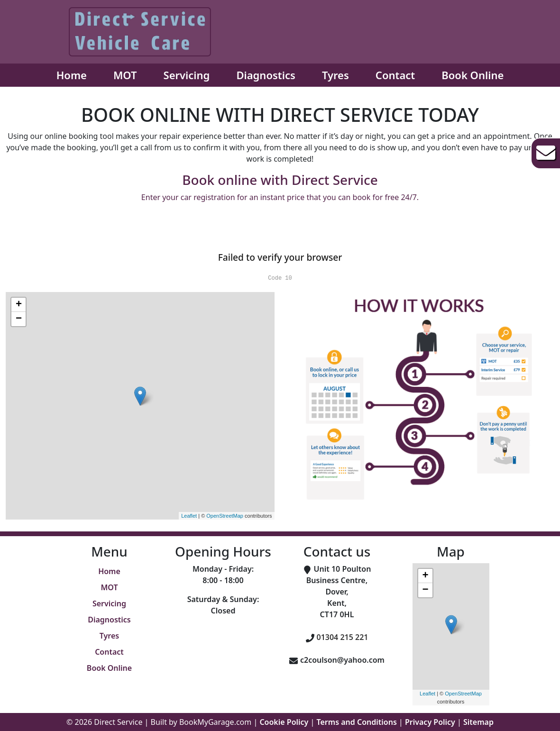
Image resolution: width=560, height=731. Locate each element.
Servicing (187, 75)
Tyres (335, 75)
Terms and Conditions (357, 722)
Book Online (473, 75)
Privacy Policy (430, 722)
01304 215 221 (343, 637)
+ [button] (19, 305)
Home (72, 75)
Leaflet (189, 516)
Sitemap (478, 722)
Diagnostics (266, 75)
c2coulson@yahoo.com (342, 660)
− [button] (19, 319)
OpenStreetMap (225, 516)
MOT (125, 75)
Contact (395, 75)
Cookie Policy (284, 722)
